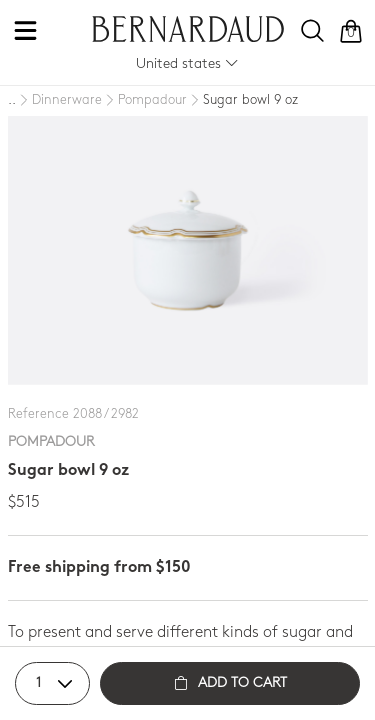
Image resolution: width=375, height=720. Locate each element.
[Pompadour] (144, 101)
